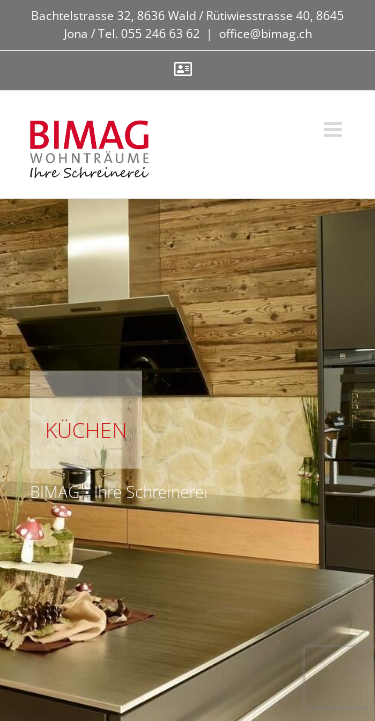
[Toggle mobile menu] (334, 129)
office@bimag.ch (265, 33)
